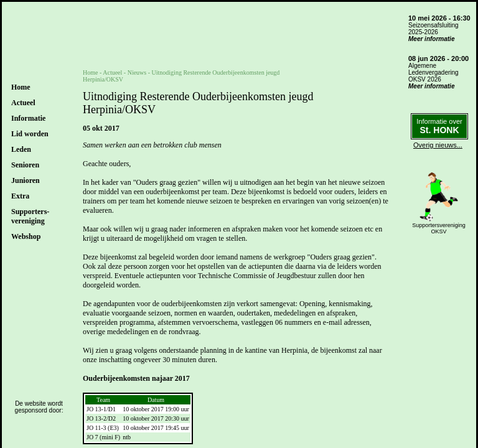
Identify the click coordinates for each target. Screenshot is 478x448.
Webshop (26, 236)
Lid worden (30, 134)
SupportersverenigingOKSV (439, 228)
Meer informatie (431, 39)
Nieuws (137, 72)
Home (21, 87)
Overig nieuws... (438, 145)
